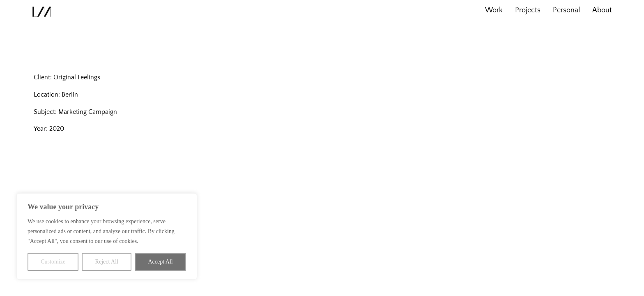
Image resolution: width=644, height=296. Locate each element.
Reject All (107, 262)
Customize (53, 262)
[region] (107, 236)
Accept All (160, 262)
